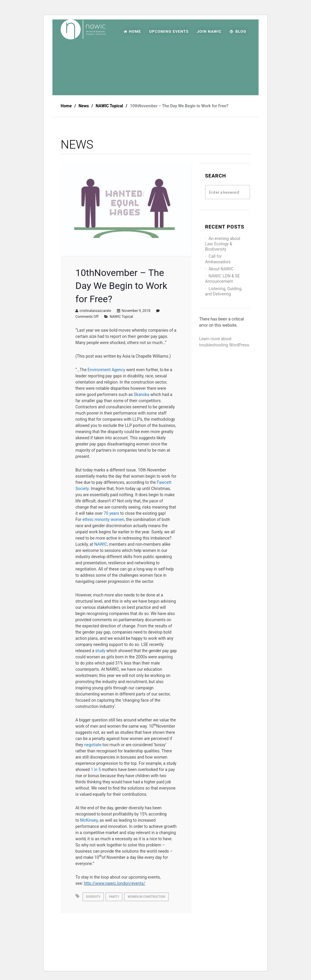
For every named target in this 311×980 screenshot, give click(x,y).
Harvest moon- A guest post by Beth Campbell (160, 937)
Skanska (142, 394)
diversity (93, 897)
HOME (132, 31)
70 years (111, 513)
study (100, 651)
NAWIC (101, 544)
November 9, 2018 (136, 311)
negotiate (93, 745)
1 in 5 (96, 769)
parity (114, 897)
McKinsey (89, 820)
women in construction (146, 897)
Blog (238, 31)
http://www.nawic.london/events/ (115, 883)
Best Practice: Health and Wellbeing (92, 937)
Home (66, 106)
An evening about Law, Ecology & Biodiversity (223, 244)
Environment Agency (107, 370)
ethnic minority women (103, 519)
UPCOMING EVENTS (169, 31)
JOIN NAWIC (209, 31)
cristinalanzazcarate (95, 311)
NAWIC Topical (121, 317)
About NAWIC (221, 269)
